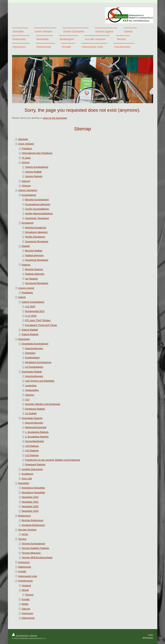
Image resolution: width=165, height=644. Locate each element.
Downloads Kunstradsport (35, 344)
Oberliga (29, 395)
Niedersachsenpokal (36, 427)
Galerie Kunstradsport (33, 302)
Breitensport (24, 516)
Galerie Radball (30, 330)
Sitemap (33, 635)
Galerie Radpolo (30, 334)
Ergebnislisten (32, 358)
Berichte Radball (34, 251)
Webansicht (148, 637)
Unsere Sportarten (28, 190)
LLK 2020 (30, 306)
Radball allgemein (34, 255)
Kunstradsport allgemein (38, 204)
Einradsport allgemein (36, 232)
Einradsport (28, 223)
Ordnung (26, 186)
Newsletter (24, 483)
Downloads (24, 339)
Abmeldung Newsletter (34, 492)
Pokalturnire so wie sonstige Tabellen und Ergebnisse (53, 460)
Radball (26, 246)
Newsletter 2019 (30, 511)
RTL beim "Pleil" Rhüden (38, 320)
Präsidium (27, 148)
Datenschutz (25, 567)
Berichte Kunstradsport (37, 200)
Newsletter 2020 (30, 506)
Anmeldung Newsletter (34, 488)
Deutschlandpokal (34, 441)
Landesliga (31, 386)
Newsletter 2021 (30, 502)
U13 (27, 399)
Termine (22, 539)
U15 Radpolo (32, 451)
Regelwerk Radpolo (35, 464)
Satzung (26, 181)
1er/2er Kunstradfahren (37, 209)
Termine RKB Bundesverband (37, 557)
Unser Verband (26, 144)
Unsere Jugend (26, 288)
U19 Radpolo (32, 446)
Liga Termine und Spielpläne (40, 381)
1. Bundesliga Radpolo (37, 432)
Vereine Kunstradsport (37, 167)
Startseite (23, 139)
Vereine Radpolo (34, 176)
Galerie (22, 297)
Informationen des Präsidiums (37, 153)
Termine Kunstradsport (34, 544)
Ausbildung (27, 474)
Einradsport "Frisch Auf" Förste (41, 325)
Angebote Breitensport (33, 525)
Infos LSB (27, 479)
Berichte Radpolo (34, 269)
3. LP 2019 (31, 316)
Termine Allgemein (31, 553)
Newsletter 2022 (30, 497)
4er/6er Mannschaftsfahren (39, 213)
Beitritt (25, 604)
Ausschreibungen (34, 348)
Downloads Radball (32, 372)
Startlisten (30, 353)
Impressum (24, 562)
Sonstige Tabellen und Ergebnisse (43, 404)
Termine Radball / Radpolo (35, 548)
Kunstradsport (29, 195)
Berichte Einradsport (36, 228)
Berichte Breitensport (33, 520)
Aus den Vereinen (27, 530)
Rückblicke (27, 293)
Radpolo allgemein (35, 274)
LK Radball (31, 413)
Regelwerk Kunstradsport (38, 362)
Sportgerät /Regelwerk (37, 241)
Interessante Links (28, 576)
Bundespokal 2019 (35, 311)
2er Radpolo (31, 279)
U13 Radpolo (32, 455)
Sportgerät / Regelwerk (37, 218)
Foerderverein (26, 581)
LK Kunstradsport (34, 367)
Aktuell (25, 590)
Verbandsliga (32, 390)
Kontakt (22, 571)
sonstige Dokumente (32, 469)
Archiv (25, 534)
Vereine (26, 162)
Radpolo (26, 265)
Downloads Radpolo (32, 418)
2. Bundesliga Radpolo (37, 437)
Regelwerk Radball (35, 409)
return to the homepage (55, 118)
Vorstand (26, 585)
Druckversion (20, 635)
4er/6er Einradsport (35, 237)
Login (151, 635)
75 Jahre (26, 158)
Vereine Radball (33, 172)
